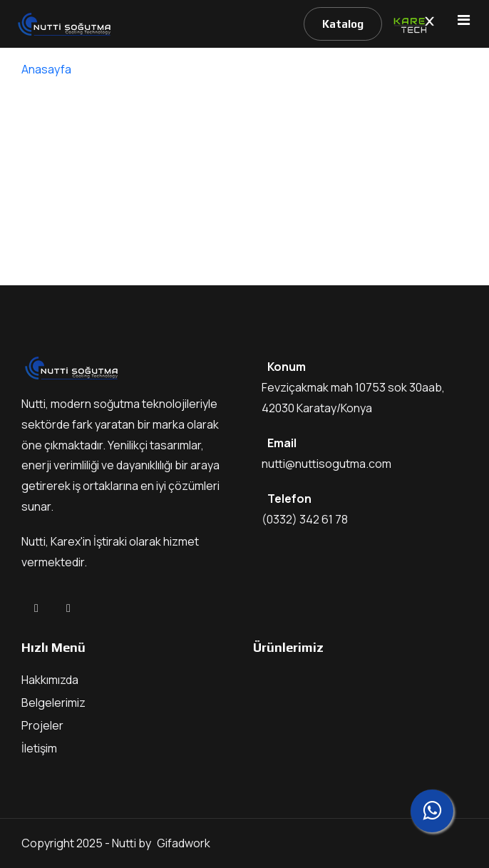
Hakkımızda (50, 680)
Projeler (42, 725)
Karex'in (72, 541)
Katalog (343, 24)
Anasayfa (46, 69)
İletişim (39, 748)
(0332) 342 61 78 (305, 519)
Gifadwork (184, 843)
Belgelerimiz (53, 703)
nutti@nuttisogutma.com (326, 464)
